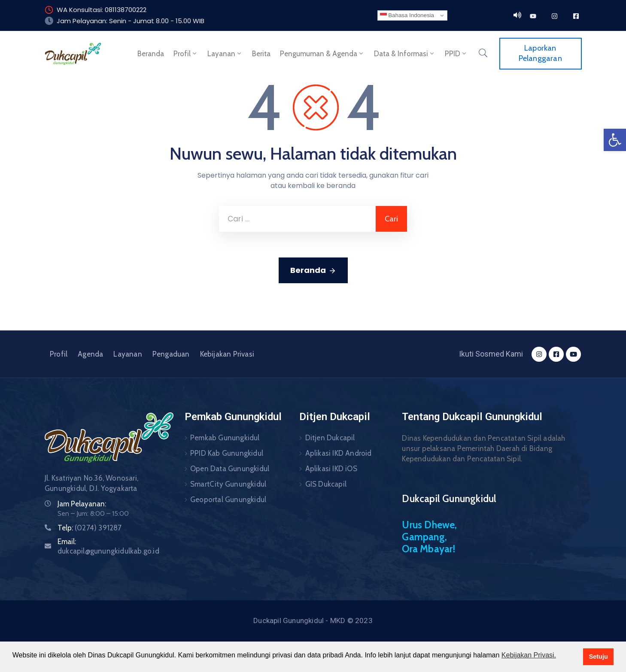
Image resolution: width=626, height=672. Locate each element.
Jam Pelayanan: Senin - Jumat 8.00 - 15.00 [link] (124, 21)
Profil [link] (186, 54)
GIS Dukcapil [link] (326, 484)
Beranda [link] (151, 54)
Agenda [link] (90, 354)
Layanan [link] (225, 54)
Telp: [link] (90, 528)
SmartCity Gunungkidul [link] (228, 484)
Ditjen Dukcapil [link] (330, 438)
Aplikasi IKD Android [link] (339, 453)
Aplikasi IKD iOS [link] (331, 469)
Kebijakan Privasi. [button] (529, 655)
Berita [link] (261, 54)
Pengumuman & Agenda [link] (322, 54)
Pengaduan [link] (171, 354)
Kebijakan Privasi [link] (227, 354)
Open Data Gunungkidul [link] (230, 469)
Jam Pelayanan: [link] (82, 504)
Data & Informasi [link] (405, 54)
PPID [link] (456, 54)
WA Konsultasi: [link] (80, 10)
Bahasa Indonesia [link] (407, 15)
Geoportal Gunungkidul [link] (228, 499)
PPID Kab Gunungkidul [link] (227, 453)
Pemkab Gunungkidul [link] (225, 438)
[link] (615, 140)
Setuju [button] (599, 657)
